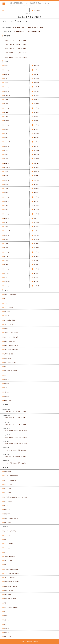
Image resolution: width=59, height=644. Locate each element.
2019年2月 (36, 222)
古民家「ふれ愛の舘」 (10, 341)
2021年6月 (7, 176)
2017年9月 (7, 261)
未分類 (6, 388)
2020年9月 (7, 193)
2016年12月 (37, 277)
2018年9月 (7, 235)
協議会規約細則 (8, 501)
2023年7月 (36, 125)
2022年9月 (36, 146)
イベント (6, 303)
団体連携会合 (8, 358)
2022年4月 (7, 159)
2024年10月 (37, 95)
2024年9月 (7, 100)
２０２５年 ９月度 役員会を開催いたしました (14, 450)
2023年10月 (7, 121)
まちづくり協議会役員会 (10, 295)
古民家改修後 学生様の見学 (11, 350)
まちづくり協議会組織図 (10, 480)
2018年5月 (7, 244)
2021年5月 (36, 176)
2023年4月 (7, 133)
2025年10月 (37, 74)
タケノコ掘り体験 (9, 307)
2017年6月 (36, 265)
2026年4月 (7, 66)
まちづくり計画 (8, 484)
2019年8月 (36, 210)
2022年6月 (7, 155)
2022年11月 (37, 142)
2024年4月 (7, 108)
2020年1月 (36, 201)
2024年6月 (7, 104)
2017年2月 (36, 273)
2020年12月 (37, 184)
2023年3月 (36, 133)
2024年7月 (36, 100)
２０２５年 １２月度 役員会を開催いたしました (15, 53)
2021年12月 (37, 163)
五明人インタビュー (9, 324)
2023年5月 (36, 129)
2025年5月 (36, 83)
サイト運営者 (8, 493)
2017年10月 (37, 256)
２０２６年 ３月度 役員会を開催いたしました (14, 44)
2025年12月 (37, 70)
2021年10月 (37, 167)
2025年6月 (7, 83)
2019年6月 (36, 214)
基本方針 (6, 505)
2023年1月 (36, 138)
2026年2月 (7, 70)
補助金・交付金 (8, 400)
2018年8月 (36, 235)
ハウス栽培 (7, 312)
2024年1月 (36, 112)
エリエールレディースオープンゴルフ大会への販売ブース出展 (28, 27)
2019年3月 (7, 222)
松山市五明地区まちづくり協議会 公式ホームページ (30, 3)
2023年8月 (7, 125)
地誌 (5, 367)
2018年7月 (7, 239)
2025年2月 (7, 91)
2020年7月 (7, 197)
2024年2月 (7, 112)
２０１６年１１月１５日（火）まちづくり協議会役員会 (26, 32)
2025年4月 (7, 87)
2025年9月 (7, 78)
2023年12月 (7, 117)
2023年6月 (7, 129)
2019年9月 (7, 210)
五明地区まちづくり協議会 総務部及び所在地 (16, 497)
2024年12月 (37, 91)
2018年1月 (7, 252)
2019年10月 (37, 206)
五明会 (6, 329)
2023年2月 (7, 138)
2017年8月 (36, 261)
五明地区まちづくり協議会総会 (12, 333)
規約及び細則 (8, 522)
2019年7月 (7, 214)
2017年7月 (7, 265)
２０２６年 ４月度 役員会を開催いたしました (14, 40)
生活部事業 (7, 510)
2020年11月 (7, 189)
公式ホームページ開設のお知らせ (12, 337)
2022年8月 (7, 150)
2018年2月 (36, 248)
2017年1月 (7, 277)
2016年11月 (7, 282)
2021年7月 (36, 172)
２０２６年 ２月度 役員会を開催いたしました (14, 49)
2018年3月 (7, 248)
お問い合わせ (8, 472)
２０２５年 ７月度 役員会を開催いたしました (14, 457)
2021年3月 (7, 180)
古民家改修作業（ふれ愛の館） (12, 345)
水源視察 (6, 392)
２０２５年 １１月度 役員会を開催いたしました (15, 57)
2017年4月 (36, 269)
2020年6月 (36, 197)
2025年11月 (7, 74)
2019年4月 (36, 218)
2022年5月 (36, 155)
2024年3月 (36, 108)
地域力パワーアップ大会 (10, 362)
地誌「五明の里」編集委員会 (11, 371)
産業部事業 (7, 514)
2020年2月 (7, 201)
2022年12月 (7, 142)
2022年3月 (36, 159)
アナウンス (7, 299)
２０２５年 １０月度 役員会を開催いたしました (15, 444)
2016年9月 (7, 286)
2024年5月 (36, 104)
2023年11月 (37, 117)
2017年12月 (37, 252)
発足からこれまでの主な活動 (11, 518)
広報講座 (6, 379)
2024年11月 (7, 95)
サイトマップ (8, 489)
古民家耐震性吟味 (9, 354)
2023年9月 (36, 121)
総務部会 (6, 396)
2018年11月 (7, 231)
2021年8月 (7, 172)
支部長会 (6, 384)
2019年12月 (7, 206)
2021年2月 (36, 180)
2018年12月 (37, 227)
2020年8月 (36, 193)
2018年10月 (37, 231)
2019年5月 (7, 218)
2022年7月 (36, 150)
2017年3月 (7, 273)
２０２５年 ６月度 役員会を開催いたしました (14, 463)
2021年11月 (7, 167)
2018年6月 (36, 239)
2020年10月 (37, 189)
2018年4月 (36, 244)
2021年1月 (7, 184)
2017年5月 (7, 269)
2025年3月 (36, 87)
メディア (6, 316)
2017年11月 (7, 256)
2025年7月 (36, 78)
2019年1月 (7, 227)
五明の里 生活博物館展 (10, 320)
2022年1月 (7, 163)
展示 (5, 375)
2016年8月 (36, 286)
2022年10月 (7, 146)
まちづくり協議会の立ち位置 (11, 476)
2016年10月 (37, 282)
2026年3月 (36, 66)
